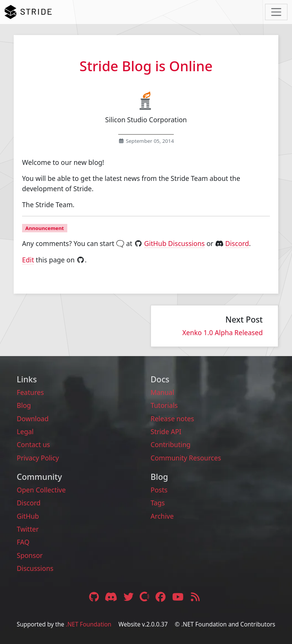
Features (30, 392)
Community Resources (186, 458)
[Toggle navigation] (276, 12)
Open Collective (41, 490)
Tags (158, 503)
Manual (162, 392)
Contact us (33, 444)
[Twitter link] (129, 597)
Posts (159, 490)
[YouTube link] (179, 597)
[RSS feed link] (195, 597)
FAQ (23, 542)
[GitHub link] (94, 597)
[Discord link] (112, 597)
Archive (162, 516)
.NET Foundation (89, 624)
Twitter (28, 529)
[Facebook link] (162, 597)
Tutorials (164, 405)
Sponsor (30, 555)
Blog (24, 405)
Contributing (171, 444)
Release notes (172, 419)
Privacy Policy (38, 458)
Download (33, 419)
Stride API (166, 431)
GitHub (28, 516)
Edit (28, 260)
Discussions (35, 568)
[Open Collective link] (145, 597)
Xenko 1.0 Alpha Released (223, 332)
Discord (237, 243)
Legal (25, 431)
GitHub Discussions (174, 243)
